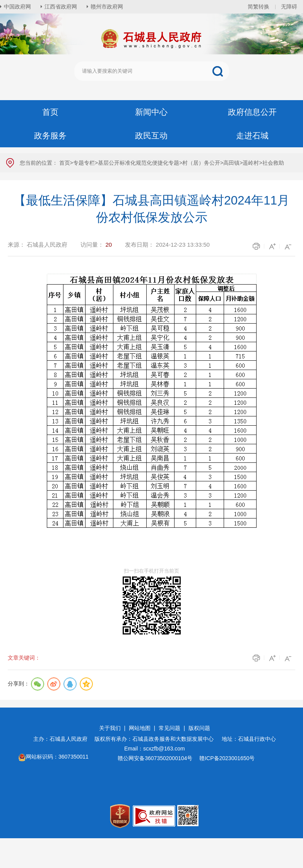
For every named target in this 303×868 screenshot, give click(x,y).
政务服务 (50, 136)
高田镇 (231, 163)
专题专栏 (84, 163)
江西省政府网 (61, 7)
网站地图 (140, 728)
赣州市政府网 (107, 7)
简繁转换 (258, 7)
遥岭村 (251, 163)
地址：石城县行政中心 (249, 739)
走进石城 (252, 136)
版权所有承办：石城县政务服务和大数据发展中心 (157, 739)
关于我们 (110, 728)
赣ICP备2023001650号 (228, 758)
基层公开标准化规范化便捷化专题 (139, 163)
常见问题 (169, 728)
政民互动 (151, 136)
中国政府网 (17, 7)
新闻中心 (151, 112)
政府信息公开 (252, 112)
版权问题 (199, 728)
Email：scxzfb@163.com (155, 749)
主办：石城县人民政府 (63, 739)
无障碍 (289, 7)
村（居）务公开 (201, 163)
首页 (50, 112)
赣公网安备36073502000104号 (155, 758)
